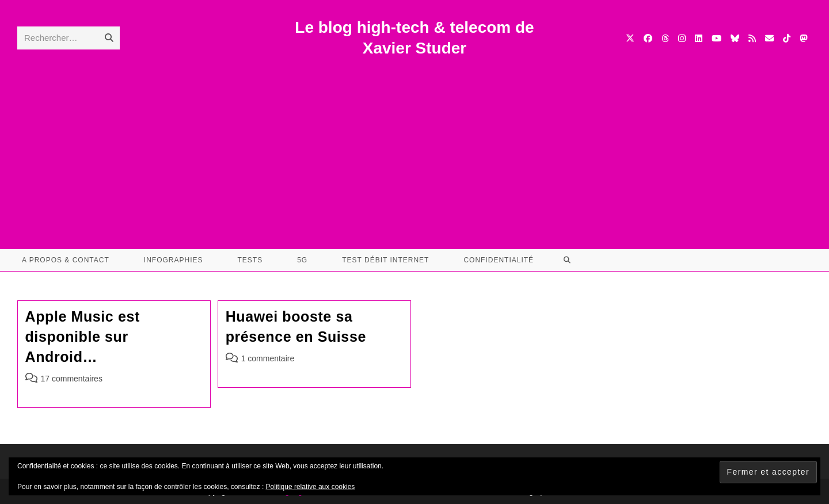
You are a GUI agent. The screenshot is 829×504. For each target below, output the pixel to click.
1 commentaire (268, 358)
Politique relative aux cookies (311, 487)
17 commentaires (72, 379)
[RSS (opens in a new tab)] (752, 38)
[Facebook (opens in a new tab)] (648, 38)
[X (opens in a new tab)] (630, 38)
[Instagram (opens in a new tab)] (682, 38)
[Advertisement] (414, 146)
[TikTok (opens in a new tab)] (787, 38)
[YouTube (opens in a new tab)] (716, 38)
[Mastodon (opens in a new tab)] (803, 38)
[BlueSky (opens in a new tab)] (735, 38)
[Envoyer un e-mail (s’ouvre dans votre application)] (769, 38)
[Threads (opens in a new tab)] (665, 38)
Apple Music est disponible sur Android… (83, 337)
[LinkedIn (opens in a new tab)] (699, 38)
